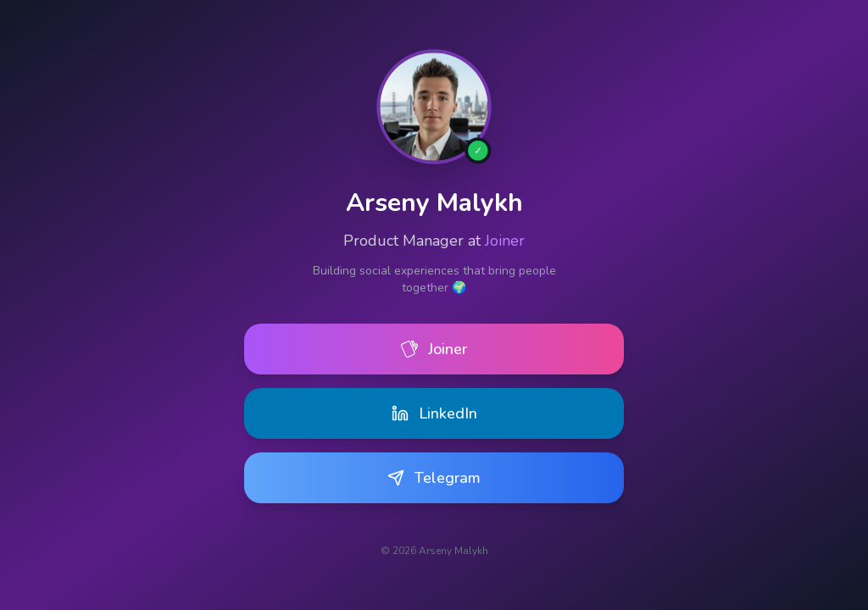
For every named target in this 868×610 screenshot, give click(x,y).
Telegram (434, 480)
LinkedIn (434, 413)
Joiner (505, 241)
